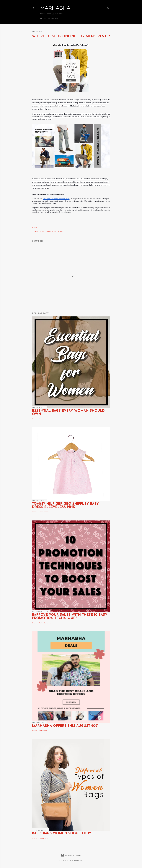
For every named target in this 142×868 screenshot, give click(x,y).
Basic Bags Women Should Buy (62, 833)
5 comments (43, 838)
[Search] (108, 7)
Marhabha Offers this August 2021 (65, 726)
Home (43, 19)
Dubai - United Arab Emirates (51, 231)
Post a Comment (45, 623)
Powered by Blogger (71, 855)
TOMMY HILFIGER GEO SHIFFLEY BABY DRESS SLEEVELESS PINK (65, 505)
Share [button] (34, 227)
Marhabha (55, 8)
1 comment (43, 731)
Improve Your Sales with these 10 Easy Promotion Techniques (70, 617)
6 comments (44, 419)
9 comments (44, 512)
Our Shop (54, 19)
